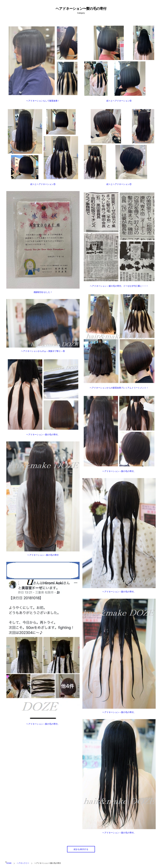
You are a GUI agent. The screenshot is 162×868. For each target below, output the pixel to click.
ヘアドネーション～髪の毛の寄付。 (43, 435)
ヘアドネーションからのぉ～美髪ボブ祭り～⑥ (43, 351)
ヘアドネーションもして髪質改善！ (43, 101)
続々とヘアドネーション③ (43, 184)
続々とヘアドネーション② (119, 184)
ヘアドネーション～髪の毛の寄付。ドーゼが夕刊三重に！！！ (119, 286)
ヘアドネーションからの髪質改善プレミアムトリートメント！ (119, 388)
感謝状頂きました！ (43, 292)
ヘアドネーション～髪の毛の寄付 (43, 555)
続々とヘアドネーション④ (119, 101)
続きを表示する (81, 849)
